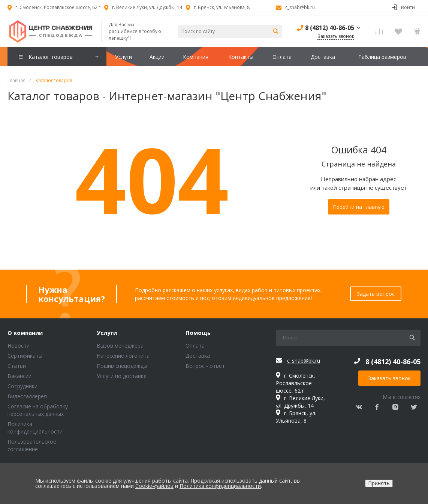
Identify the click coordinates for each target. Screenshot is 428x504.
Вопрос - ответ (205, 366)
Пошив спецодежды (122, 366)
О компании (25, 333)
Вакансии (19, 376)
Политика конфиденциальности (35, 428)
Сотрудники (22, 386)
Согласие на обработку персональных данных (38, 410)
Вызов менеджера (120, 346)
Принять (379, 483)
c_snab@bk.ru (300, 7)
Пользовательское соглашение (32, 445)
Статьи (17, 366)
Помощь (198, 333)
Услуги (107, 333)
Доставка (198, 356)
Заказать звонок (389, 378)
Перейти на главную (359, 207)
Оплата (195, 346)
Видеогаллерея (27, 396)
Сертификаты (25, 356)
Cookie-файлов (154, 486)
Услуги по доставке (122, 376)
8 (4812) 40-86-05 (330, 28)
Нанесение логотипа (123, 356)
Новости (19, 346)
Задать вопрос (376, 294)
